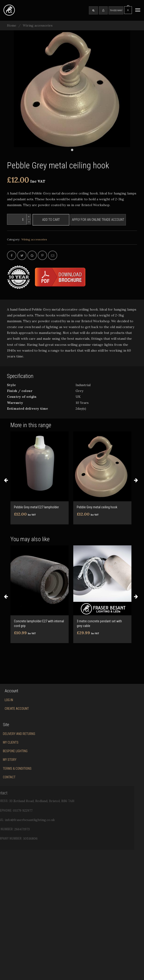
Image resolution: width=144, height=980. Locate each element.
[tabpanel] (72, 89)
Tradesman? (116, 10)
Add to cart (51, 220)
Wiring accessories (38, 25)
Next (136, 480)
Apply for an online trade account (98, 220)
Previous (6, 480)
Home (12, 25)
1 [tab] (72, 150)
